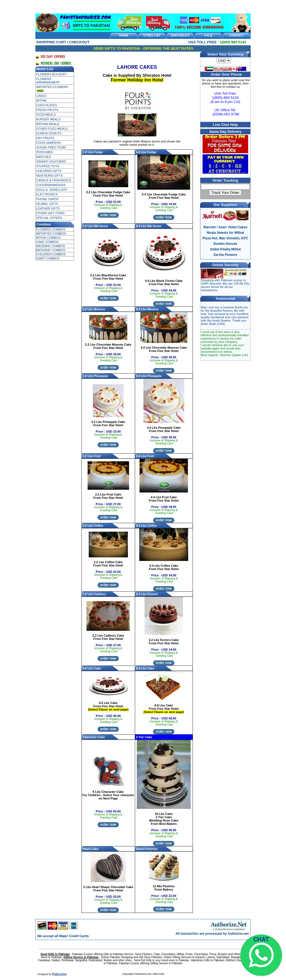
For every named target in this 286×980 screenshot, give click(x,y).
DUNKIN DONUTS (49, 133)
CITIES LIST (152, 35)
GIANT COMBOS (48, 258)
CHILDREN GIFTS (49, 171)
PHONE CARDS (47, 199)
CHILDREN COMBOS (51, 254)
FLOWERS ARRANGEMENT (48, 81)
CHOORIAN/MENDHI (51, 185)
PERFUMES (45, 152)
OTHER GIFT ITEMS (50, 213)
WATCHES (44, 157)
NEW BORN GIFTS (49, 176)
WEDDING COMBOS (50, 246)
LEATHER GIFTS (48, 208)
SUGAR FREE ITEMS (51, 147)
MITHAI (41, 100)
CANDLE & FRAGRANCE (54, 180)
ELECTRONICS (47, 194)
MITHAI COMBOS (48, 238)
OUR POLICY (180, 35)
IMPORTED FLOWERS (52, 87)
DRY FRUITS (45, 138)
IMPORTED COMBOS (51, 234)
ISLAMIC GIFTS (47, 204)
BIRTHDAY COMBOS (51, 250)
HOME (124, 35)
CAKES (41, 96)
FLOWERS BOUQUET (52, 74)
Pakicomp (59, 974)
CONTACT (237, 35)
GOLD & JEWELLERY (52, 190)
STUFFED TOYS (48, 166)
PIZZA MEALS (46, 115)
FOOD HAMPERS (48, 143)
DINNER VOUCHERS (51, 161)
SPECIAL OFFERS (49, 218)
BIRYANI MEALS (48, 124)
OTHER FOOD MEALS (52, 129)
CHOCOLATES (47, 105)
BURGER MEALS (48, 119)
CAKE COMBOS (47, 242)
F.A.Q (208, 35)
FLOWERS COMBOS (51, 229)
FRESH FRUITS (47, 110)
